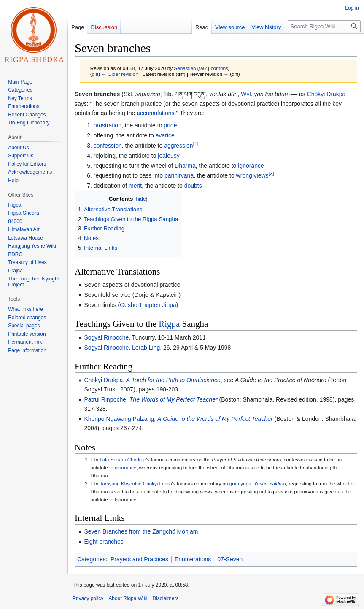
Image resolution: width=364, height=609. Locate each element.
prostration (108, 125)
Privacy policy (88, 598)
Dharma (185, 166)
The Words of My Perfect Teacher (174, 399)
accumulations (156, 113)
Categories (92, 559)
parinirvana (179, 175)
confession (108, 146)
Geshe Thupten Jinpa (148, 305)
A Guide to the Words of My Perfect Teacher (215, 419)
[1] (196, 143)
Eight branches (104, 542)
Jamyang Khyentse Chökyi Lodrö (136, 484)
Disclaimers (165, 598)
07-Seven (230, 559)
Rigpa (169, 324)
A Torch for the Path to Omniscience (173, 380)
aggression (179, 146)
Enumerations (193, 559)
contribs (220, 68)
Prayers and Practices (139, 559)
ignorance (251, 166)
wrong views (252, 175)
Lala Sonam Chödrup (123, 459)
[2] (271, 174)
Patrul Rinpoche (105, 399)
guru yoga (240, 484)
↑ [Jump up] (92, 459)
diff (95, 74)
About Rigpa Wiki (128, 598)
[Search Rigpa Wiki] (324, 26)
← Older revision (120, 74)
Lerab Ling (146, 348)
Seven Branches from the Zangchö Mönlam (141, 531)
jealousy (169, 156)
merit (135, 186)
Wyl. (247, 94)
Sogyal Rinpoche (106, 337)
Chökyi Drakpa (326, 94)
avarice (165, 135)
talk (203, 68)
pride (170, 125)
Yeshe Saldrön (270, 484)
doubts (193, 186)
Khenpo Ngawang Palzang (119, 419)
